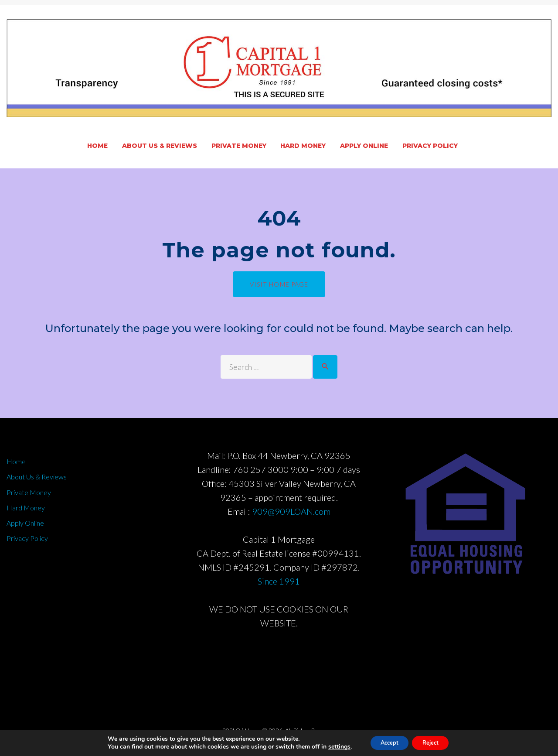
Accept (386, 742)
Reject (434, 742)
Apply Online (364, 146)
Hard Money (303, 146)
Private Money (239, 146)
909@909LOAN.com (291, 516)
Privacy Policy (430, 146)
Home (97, 146)
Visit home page (279, 284)
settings (332, 746)
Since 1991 (279, 586)
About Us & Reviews (160, 146)
